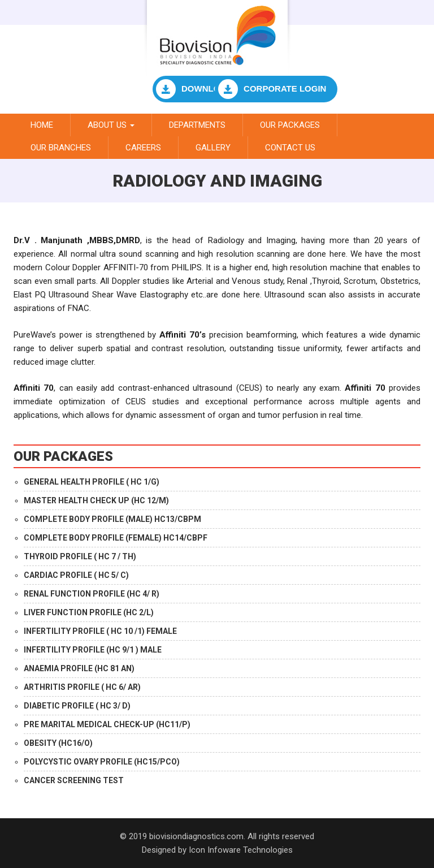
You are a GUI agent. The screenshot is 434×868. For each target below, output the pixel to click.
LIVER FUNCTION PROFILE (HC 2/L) (89, 612)
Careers (143, 148)
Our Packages (290, 125)
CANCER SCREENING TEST (74, 780)
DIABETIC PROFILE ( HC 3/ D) (77, 706)
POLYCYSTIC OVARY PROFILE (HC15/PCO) (102, 762)
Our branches (61, 148)
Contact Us (290, 148)
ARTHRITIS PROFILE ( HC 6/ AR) (82, 687)
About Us (111, 125)
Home (42, 125)
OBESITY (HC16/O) (58, 743)
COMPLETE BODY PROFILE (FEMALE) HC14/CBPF (116, 538)
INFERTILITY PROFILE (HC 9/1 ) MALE (93, 650)
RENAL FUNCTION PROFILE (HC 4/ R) (92, 594)
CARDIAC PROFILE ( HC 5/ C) (76, 575)
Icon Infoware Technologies (241, 850)
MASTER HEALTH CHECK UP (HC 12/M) (96, 500)
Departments (197, 125)
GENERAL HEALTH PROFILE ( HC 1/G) (92, 482)
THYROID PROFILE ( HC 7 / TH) (80, 556)
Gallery (213, 148)
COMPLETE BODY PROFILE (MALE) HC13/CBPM (112, 519)
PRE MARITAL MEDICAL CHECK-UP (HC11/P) (107, 724)
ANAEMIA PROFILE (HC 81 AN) (79, 668)
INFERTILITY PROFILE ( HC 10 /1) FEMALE (100, 631)
